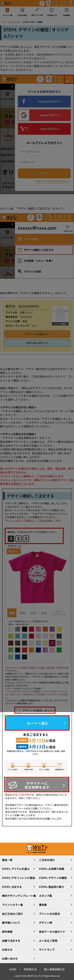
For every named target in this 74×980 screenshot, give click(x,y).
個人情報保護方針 (54, 969)
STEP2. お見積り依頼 (52, 869)
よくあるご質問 (48, 941)
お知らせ (7, 949)
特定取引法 (30, 969)
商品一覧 (7, 860)
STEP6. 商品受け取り (52, 887)
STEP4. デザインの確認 (53, 878)
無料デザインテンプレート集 (19, 896)
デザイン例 (46, 923)
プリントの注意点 (49, 914)
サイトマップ (47, 949)
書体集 (43, 905)
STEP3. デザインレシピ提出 (18, 878)
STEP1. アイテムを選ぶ (16, 869)
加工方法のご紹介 (12, 914)
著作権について (11, 923)
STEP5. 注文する (12, 887)
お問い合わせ (10, 958)
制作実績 (7, 932)
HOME (13, 969)
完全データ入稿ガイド (52, 932)
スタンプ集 (45, 896)
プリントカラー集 (12, 905)
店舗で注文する (11, 941)
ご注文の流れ (47, 860)
